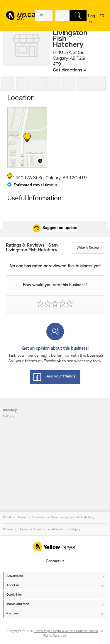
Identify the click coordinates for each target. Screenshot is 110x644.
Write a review (88, 248)
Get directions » (69, 70)
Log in (92, 19)
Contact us (55, 561)
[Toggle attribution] (40, 161)
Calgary (9, 416)
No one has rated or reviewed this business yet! (55, 266)
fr (102, 20)
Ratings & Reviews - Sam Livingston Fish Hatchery (32, 248)
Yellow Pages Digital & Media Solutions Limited (66, 631)
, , (69, 62)
